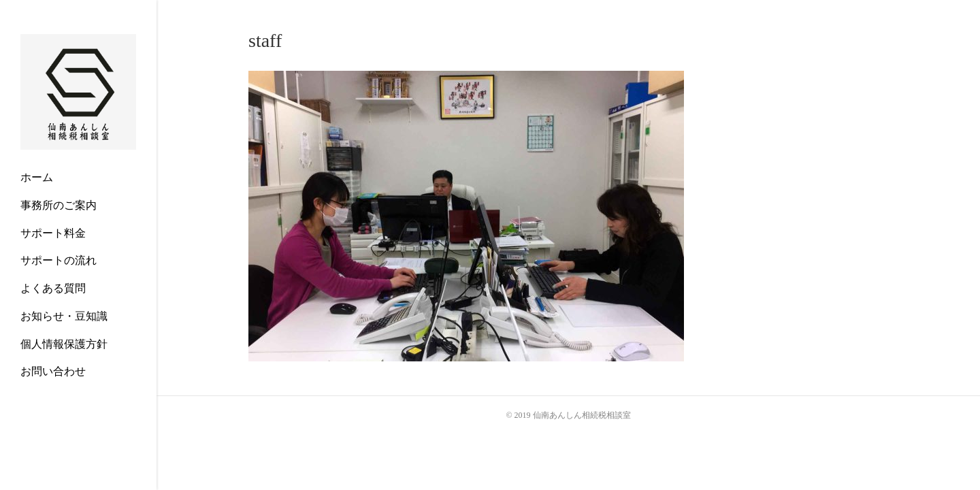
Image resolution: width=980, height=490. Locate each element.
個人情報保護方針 (64, 344)
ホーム (37, 177)
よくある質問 (53, 288)
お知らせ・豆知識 (64, 316)
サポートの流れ (59, 260)
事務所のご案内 (59, 205)
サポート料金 (53, 233)
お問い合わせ (53, 371)
